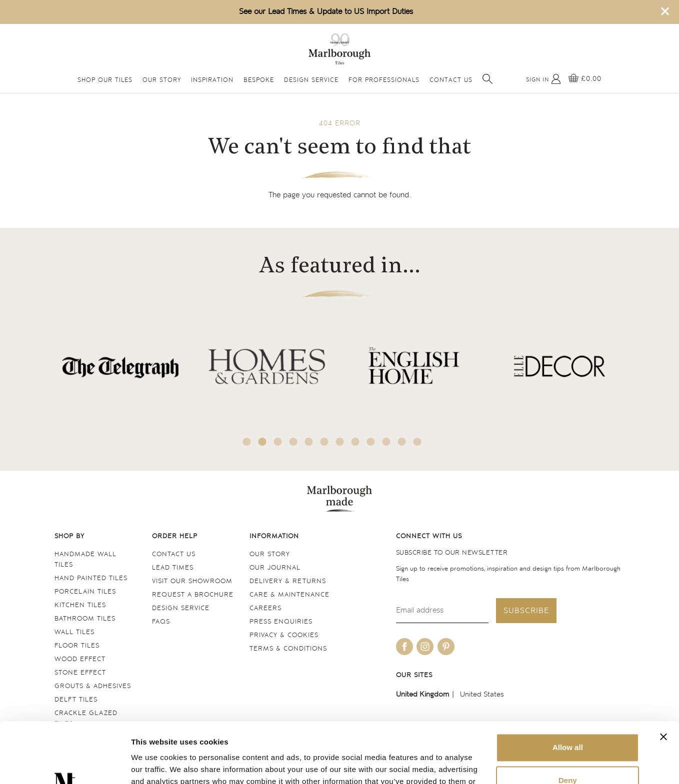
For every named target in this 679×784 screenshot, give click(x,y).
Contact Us (451, 80)
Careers (265, 608)
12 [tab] (417, 442)
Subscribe (526, 611)
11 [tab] (402, 442)
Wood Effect (80, 659)
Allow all (568, 691)
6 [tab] (324, 442)
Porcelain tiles (85, 592)
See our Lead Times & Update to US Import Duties (326, 12)
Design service (181, 608)
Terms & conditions (288, 649)
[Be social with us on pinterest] (446, 647)
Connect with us (429, 536)
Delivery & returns (288, 581)
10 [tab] (386, 442)
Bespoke (259, 80)
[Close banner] (663, 680)
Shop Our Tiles (105, 80)
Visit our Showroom (192, 581)
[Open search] (487, 79)
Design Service (311, 80)
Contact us (174, 554)
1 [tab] (247, 442)
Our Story (162, 80)
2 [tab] (262, 442)
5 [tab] (309, 442)
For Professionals (384, 80)
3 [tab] (278, 442)
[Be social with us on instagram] (425, 647)
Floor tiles (77, 646)
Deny (568, 723)
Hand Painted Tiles (91, 578)
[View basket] (585, 79)
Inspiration (212, 80)
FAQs (161, 622)
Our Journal (275, 568)
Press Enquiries (281, 622)
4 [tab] (293, 442)
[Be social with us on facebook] (404, 647)
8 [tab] (355, 442)
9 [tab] (371, 442)
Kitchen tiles (80, 605)
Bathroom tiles (85, 619)
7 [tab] (340, 442)
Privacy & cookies (284, 635)
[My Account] (543, 79)
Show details (154, 764)
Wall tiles (74, 632)
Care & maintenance (289, 595)
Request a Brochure (193, 595)
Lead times (173, 568)
